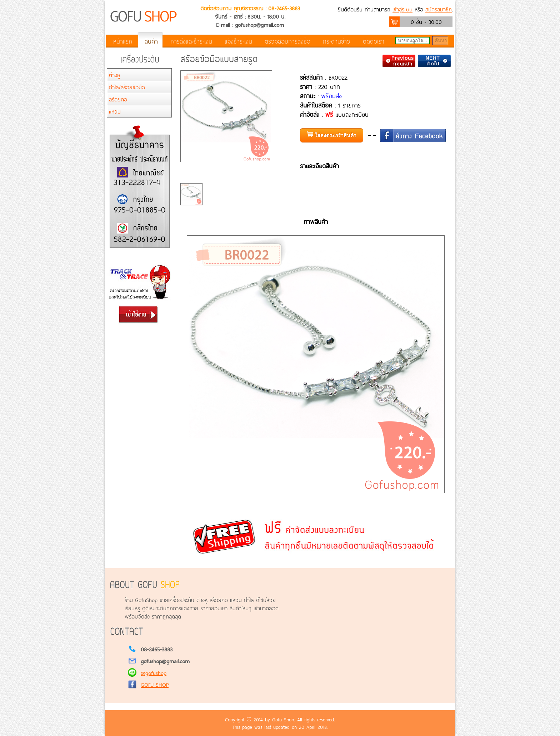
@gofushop (154, 673)
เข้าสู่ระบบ (402, 9)
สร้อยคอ (118, 99)
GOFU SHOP (155, 684)
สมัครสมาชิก (439, 9)
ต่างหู (114, 75)
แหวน (115, 111)
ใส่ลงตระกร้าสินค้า (332, 135)
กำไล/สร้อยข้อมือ (127, 87)
